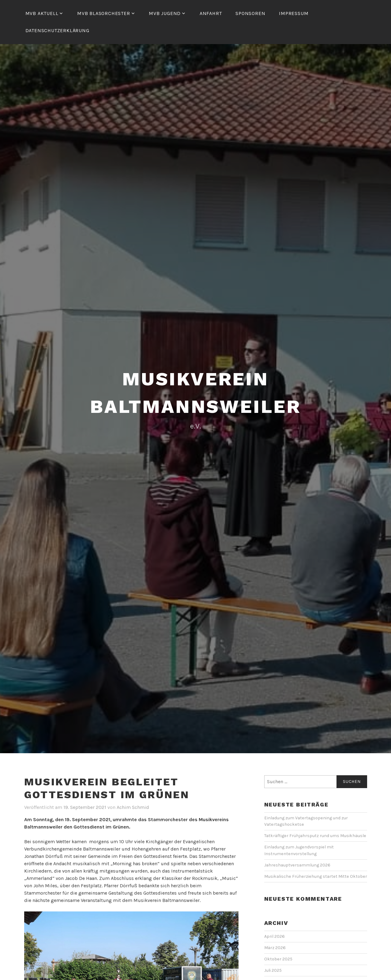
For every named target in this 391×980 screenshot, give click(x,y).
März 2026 (275, 948)
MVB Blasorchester (104, 13)
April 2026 (274, 936)
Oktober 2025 (278, 959)
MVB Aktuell (42, 13)
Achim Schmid (133, 807)
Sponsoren (250, 13)
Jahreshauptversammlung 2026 (297, 865)
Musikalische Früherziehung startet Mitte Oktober (316, 876)
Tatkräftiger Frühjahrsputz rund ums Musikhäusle (316, 836)
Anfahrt (211, 13)
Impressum (294, 13)
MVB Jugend (165, 13)
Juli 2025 (273, 970)
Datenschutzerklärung (57, 30)
